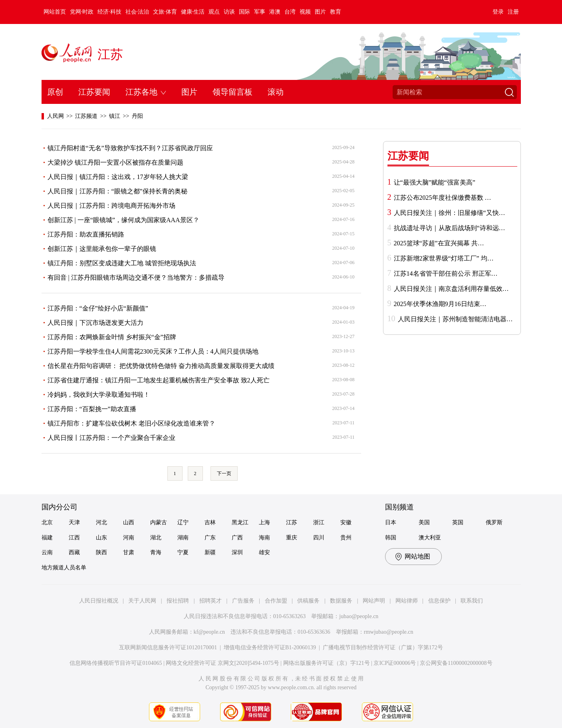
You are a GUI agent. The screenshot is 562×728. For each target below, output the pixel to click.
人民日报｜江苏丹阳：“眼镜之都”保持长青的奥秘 (117, 191)
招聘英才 (211, 601)
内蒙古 (159, 522)
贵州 (346, 538)
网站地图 (417, 556)
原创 (55, 92)
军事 (260, 12)
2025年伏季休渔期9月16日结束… (440, 304)
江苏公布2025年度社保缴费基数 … (443, 198)
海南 (264, 538)
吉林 (210, 522)
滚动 (276, 92)
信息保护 (439, 601)
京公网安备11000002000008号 (456, 663)
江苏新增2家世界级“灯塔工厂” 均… (444, 258)
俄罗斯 (494, 522)
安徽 (346, 522)
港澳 (275, 12)
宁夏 (183, 552)
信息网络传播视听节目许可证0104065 (116, 663)
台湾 (290, 12)
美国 (424, 522)
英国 (458, 522)
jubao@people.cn (359, 616)
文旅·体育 (165, 12)
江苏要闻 (94, 92)
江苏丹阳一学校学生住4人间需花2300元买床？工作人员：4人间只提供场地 (153, 351)
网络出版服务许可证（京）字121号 (327, 663)
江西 (74, 538)
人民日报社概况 (99, 601)
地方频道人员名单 (64, 568)
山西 (129, 522)
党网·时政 (82, 12)
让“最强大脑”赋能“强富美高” (435, 182)
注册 (513, 12)
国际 (244, 12)
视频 (305, 12)
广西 (237, 538)
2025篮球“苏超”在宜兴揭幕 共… (439, 243)
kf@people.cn (210, 632)
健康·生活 (193, 12)
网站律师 (407, 601)
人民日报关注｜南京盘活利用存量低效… (451, 289)
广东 (210, 538)
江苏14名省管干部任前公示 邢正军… (446, 273)
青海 (156, 552)
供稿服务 (308, 601)
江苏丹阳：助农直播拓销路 (86, 234)
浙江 (319, 522)
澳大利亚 (430, 538)
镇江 (115, 116)
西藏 (74, 552)
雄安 (264, 552)
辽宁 (183, 522)
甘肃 (129, 552)
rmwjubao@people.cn (389, 632)
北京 (47, 522)
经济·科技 (109, 12)
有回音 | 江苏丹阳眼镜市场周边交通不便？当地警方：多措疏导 (136, 277)
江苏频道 (86, 116)
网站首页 (55, 12)
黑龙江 (240, 522)
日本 (391, 522)
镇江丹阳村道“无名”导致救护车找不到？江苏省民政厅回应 (130, 148)
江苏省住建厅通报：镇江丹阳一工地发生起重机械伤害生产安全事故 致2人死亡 (159, 380)
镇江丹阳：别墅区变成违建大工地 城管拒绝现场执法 (122, 263)
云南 (47, 552)
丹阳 (137, 116)
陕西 (101, 552)
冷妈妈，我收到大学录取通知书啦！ (99, 395)
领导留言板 (232, 92)
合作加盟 (276, 601)
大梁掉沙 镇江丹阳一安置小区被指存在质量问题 (115, 162)
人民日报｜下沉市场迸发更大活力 (95, 323)
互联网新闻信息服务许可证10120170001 (168, 647)
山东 (101, 538)
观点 (214, 12)
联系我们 (472, 601)
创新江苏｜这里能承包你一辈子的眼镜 (102, 249)
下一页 (224, 473)
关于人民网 (142, 601)
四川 (319, 538)
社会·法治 (137, 12)
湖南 (183, 538)
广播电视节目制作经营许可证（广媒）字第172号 (383, 647)
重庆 (292, 538)
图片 (320, 12)
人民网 (56, 116)
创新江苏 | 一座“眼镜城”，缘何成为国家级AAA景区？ (123, 220)
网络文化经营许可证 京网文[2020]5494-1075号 (222, 663)
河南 (129, 538)
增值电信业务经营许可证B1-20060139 (270, 647)
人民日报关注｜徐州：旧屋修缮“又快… (450, 213)
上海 (264, 522)
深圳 (237, 552)
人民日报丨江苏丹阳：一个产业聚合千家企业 (111, 438)
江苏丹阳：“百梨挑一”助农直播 (92, 409)
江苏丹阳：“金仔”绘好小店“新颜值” (98, 308)
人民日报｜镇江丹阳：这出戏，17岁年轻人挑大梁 (118, 177)
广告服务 (243, 601)
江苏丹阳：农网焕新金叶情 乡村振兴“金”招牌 (112, 337)
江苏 (110, 54)
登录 (498, 12)
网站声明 (374, 601)
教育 (336, 12)
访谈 (229, 12)
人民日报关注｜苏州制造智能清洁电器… (455, 319)
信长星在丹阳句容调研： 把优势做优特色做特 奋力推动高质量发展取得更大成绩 (161, 366)
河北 (101, 522)
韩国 (391, 538)
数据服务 (341, 601)
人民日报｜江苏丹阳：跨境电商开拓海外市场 (111, 206)
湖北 (156, 538)
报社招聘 (178, 601)
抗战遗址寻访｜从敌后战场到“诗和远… (450, 228)
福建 (47, 538)
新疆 (210, 552)
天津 (74, 522)
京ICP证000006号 (395, 663)
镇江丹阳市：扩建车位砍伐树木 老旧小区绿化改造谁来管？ (131, 423)
